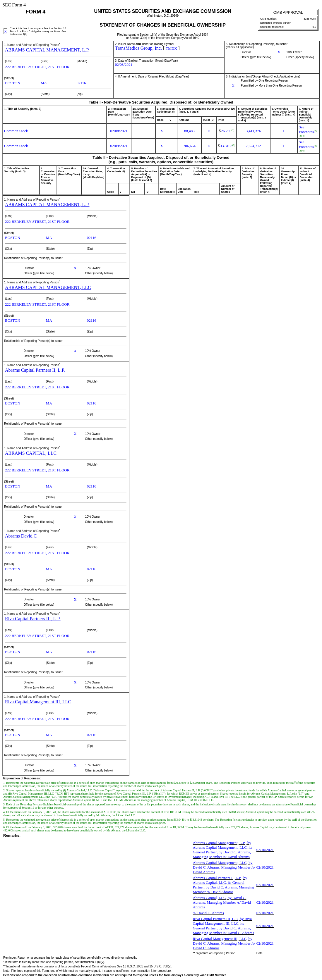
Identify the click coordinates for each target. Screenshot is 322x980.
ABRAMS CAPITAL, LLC (31, 453)
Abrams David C (21, 536)
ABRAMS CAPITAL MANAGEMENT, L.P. (47, 50)
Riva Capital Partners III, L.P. (33, 619)
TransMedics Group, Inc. (138, 48)
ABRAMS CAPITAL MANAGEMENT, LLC (48, 287)
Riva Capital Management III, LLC (38, 702)
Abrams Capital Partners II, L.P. (35, 370)
